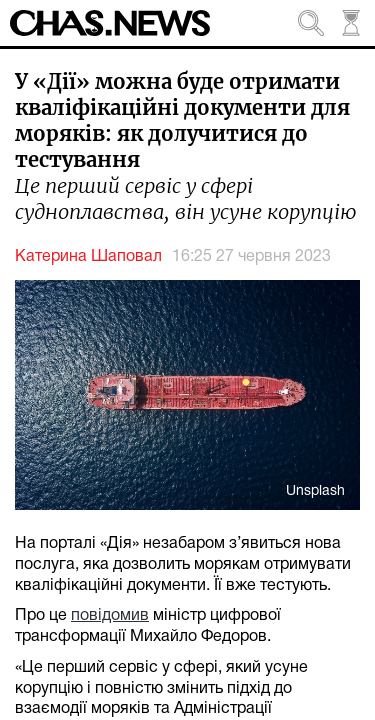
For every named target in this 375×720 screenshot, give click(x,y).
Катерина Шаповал (88, 257)
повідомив (110, 616)
